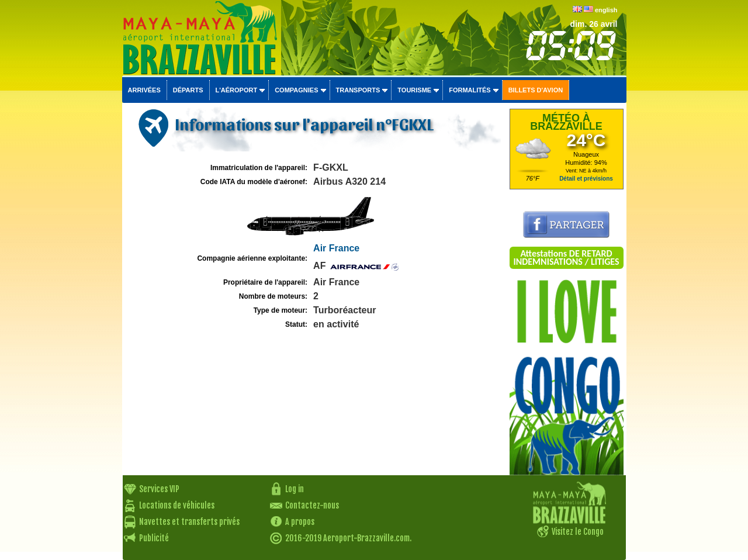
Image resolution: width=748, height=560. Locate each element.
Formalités (470, 90)
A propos (300, 522)
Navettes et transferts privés (189, 522)
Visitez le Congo (578, 532)
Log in (295, 489)
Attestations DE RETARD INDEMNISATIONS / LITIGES (566, 257)
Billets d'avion (536, 90)
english (606, 10)
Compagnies (296, 90)
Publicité (154, 538)
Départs (188, 90)
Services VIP (159, 489)
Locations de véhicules (177, 505)
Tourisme (414, 90)
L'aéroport (237, 90)
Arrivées (144, 90)
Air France (336, 248)
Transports (358, 90)
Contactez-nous (312, 505)
